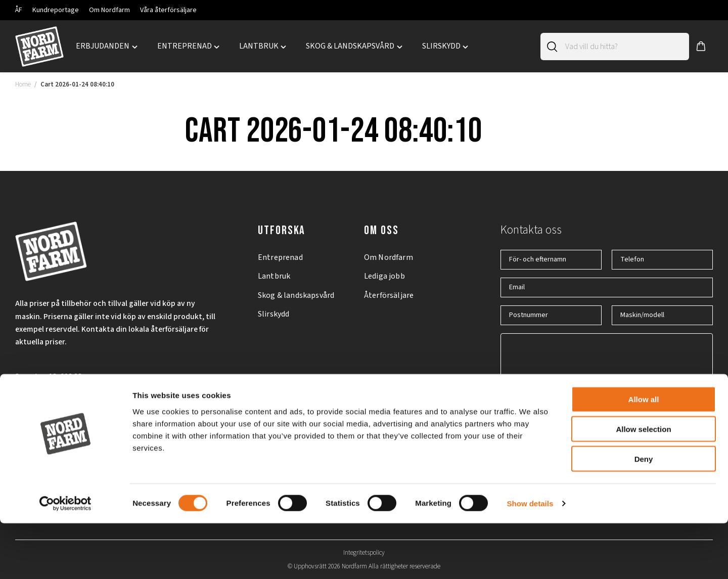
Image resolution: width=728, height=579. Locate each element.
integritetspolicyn (585, 415)
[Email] (607, 287)
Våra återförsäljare (168, 10)
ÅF (19, 10)
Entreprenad (280, 257)
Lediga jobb (384, 276)
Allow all (644, 455)
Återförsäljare (389, 295)
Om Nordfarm (109, 10)
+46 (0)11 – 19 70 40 (48, 410)
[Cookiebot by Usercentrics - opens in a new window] (65, 559)
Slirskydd (274, 314)
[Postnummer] (551, 315)
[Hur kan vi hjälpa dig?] (607, 360)
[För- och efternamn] (551, 260)
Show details (530, 559)
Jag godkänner (563, 415)
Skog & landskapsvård (296, 295)
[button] (701, 47)
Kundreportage (56, 10)
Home (23, 84)
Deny (644, 515)
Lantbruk (274, 276)
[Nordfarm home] (39, 47)
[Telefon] (662, 260)
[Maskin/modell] (662, 315)
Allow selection (643, 485)
